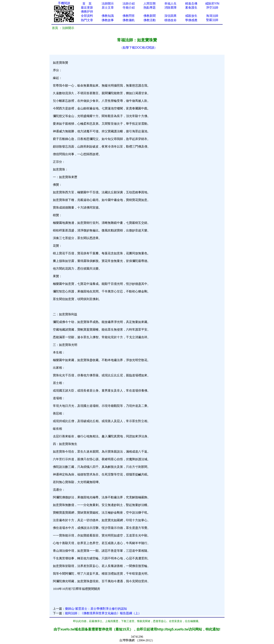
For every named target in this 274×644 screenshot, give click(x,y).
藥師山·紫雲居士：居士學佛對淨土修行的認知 (96, 609)
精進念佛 (191, 4)
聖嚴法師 (212, 20)
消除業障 (170, 8)
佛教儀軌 (129, 20)
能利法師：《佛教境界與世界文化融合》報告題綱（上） (103, 613)
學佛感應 (191, 20)
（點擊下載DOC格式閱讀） (139, 48)
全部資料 (87, 16)
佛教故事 (108, 20)
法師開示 (108, 4)
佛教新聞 (150, 16)
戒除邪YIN (212, 4)
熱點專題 (150, 8)
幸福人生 (170, 4)
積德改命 (170, 20)
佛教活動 (150, 20)
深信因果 (170, 16)
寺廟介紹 (129, 8)
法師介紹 (129, 4)
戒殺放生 (191, 16)
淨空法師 (212, 8)
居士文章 (108, 8)
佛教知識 (108, 16)
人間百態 (150, 4)
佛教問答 (129, 16)
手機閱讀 (64, 3)
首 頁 (87, 4)
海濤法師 (212, 16)
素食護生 (191, 8)
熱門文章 (87, 20)
